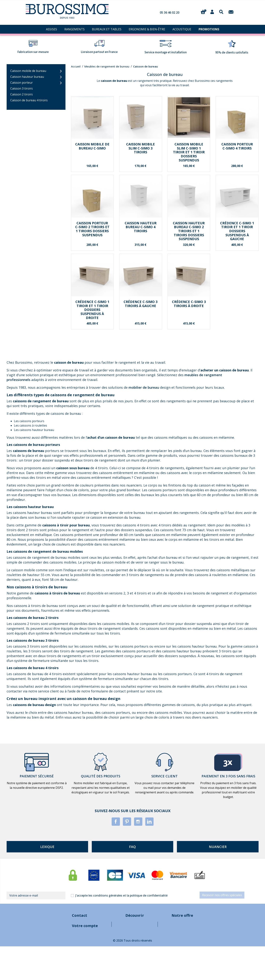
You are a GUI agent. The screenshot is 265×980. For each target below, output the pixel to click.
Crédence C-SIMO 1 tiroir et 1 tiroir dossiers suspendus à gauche (237, 231)
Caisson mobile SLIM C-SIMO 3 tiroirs (140, 148)
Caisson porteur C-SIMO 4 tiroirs (237, 146)
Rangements (211, 933)
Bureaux (208, 940)
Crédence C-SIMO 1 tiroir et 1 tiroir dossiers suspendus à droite (92, 310)
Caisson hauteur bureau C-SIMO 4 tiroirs (141, 227)
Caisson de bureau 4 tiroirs (29, 100)
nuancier (218, 847)
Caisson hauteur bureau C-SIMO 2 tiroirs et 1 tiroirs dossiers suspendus (189, 231)
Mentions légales (116, 926)
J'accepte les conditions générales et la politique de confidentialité (121, 895)
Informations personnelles (58, 974)
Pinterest (127, 822)
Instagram (138, 822)
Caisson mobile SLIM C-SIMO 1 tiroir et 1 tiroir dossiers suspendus (189, 152)
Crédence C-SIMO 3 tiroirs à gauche (140, 304)
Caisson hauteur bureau (27, 77)
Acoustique (210, 948)
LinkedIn (149, 822)
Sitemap (110, 955)
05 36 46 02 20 (170, 13)
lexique (47, 847)
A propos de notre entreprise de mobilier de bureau (139, 940)
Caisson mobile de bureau (28, 71)
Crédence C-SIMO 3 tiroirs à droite (189, 304)
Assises (207, 926)
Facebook (116, 822)
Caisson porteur (22, 83)
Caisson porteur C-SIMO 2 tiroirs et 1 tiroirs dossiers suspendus (92, 229)
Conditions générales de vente (125, 933)
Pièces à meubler (214, 955)
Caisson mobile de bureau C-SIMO (92, 146)
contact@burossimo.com (57, 926)
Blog (107, 948)
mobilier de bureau (144, 387)
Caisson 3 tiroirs (22, 88)
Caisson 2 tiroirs (22, 94)
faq (132, 847)
